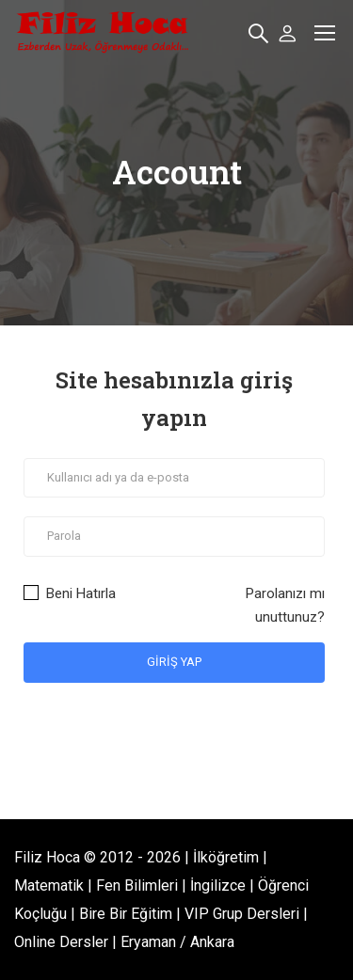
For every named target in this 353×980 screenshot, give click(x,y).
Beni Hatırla (70, 593)
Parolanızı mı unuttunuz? (285, 605)
